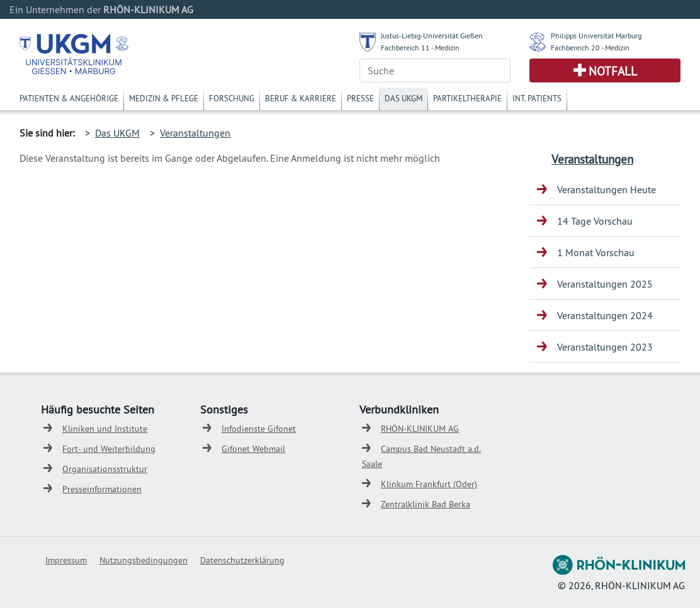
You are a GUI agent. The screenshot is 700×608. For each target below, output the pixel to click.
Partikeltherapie (467, 98)
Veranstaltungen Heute (607, 189)
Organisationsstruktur (105, 469)
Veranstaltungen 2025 (605, 284)
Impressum (66, 560)
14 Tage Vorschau (595, 221)
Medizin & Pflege (164, 98)
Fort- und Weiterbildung (109, 449)
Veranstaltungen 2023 (605, 347)
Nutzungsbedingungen (144, 560)
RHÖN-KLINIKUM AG (420, 429)
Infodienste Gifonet (259, 429)
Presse (360, 98)
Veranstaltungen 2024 (605, 315)
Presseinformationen (102, 489)
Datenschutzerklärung (242, 560)
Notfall (613, 71)
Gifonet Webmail (253, 449)
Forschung (232, 98)
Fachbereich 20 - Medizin (590, 48)
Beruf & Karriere (301, 98)
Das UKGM (404, 98)
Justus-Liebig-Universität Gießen (432, 36)
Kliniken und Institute (105, 429)
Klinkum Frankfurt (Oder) (429, 484)
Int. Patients (537, 98)
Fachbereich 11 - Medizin (420, 48)
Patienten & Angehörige (69, 98)
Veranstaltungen (195, 133)
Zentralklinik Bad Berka (426, 504)
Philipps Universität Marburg (596, 36)
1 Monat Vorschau (596, 252)
